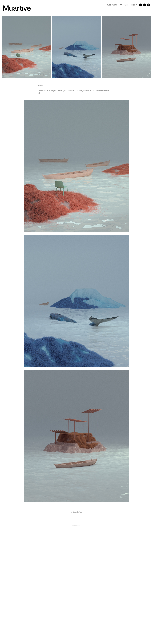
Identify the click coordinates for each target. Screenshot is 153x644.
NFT (120, 5)
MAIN (109, 5)
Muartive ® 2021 (76, 526)
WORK (115, 5)
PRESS (126, 5)
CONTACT (134, 5)
